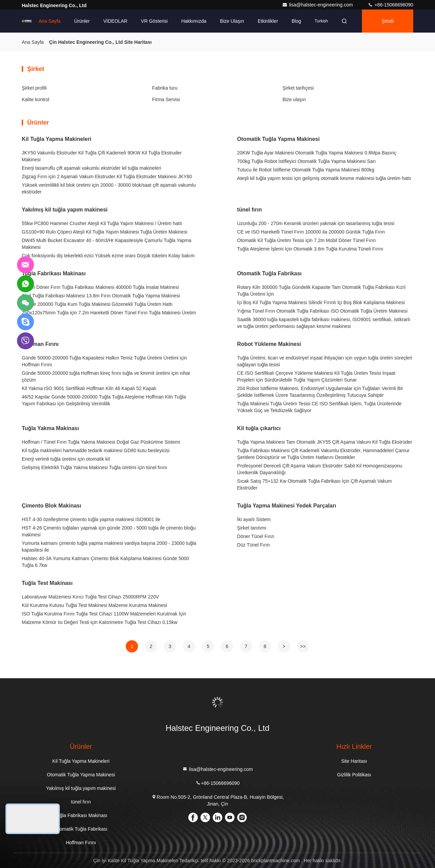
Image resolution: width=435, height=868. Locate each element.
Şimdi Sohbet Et (387, 25)
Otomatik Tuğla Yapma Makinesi (279, 139)
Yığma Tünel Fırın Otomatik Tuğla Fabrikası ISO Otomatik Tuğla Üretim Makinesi (323, 311)
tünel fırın (250, 210)
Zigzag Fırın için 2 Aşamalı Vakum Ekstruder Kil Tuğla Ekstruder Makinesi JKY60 (107, 177)
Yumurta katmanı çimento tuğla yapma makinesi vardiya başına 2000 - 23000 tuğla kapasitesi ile (109, 547)
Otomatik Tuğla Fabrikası (269, 273)
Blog (296, 21)
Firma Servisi (166, 99)
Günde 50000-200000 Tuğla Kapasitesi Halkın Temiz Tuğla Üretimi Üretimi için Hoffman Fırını (104, 361)
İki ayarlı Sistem (254, 519)
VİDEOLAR (115, 21)
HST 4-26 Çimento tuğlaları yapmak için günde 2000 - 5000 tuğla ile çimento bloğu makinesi (109, 531)
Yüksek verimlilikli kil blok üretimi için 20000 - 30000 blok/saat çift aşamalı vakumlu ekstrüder (109, 188)
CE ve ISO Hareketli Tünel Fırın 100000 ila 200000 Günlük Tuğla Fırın (311, 232)
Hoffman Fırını (40, 344)
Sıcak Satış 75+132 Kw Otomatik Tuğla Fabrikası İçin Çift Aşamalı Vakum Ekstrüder (315, 484)
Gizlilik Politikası (354, 775)
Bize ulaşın (232, 21)
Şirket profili (34, 88)
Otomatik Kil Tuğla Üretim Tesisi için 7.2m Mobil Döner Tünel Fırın (307, 240)
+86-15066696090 (390, 5)
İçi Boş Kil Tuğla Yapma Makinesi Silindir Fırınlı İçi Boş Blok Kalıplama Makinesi (321, 302)
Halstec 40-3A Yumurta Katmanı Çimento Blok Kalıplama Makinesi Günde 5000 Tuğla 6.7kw (105, 562)
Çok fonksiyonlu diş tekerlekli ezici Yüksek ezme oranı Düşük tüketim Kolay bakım (108, 256)
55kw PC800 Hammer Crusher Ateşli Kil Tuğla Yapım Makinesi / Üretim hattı (102, 223)
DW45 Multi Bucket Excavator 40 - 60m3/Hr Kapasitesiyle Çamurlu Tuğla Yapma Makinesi (107, 244)
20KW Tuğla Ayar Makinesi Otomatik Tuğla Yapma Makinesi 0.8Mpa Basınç (317, 153)
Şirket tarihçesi (298, 88)
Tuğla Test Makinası (47, 583)
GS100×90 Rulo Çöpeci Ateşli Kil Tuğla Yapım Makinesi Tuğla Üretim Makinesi (105, 232)
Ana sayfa (50, 21)
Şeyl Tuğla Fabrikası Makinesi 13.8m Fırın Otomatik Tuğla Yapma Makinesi (101, 296)
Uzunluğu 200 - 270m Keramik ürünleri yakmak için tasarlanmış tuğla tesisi (316, 223)
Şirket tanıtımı (252, 528)
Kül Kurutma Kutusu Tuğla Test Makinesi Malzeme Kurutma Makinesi (94, 605)
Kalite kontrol (36, 99)
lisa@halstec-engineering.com (318, 5)
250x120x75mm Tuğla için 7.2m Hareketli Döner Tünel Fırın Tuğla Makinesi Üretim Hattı (109, 316)
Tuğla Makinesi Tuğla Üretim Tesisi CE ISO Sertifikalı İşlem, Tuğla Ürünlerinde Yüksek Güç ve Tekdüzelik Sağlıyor (319, 407)
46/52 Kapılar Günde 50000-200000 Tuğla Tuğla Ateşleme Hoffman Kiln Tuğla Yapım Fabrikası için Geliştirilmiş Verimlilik (104, 400)
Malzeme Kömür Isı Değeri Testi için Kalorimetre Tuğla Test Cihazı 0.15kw (100, 622)
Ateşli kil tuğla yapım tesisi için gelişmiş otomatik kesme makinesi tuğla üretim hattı (324, 178)
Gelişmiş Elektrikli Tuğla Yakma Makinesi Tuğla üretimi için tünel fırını (94, 467)
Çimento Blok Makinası (51, 506)
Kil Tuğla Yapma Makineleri (57, 139)
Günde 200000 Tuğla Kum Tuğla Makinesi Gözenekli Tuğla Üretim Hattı (97, 304)
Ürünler (82, 21)
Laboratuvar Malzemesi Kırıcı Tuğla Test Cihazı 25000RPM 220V (90, 597)
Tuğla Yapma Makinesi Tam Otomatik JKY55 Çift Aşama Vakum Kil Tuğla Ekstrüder (325, 442)
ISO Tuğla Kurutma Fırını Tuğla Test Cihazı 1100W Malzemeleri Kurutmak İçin (104, 614)
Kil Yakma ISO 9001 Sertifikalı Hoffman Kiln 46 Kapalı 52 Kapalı (89, 388)
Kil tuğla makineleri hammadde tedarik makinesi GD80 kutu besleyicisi (96, 450)
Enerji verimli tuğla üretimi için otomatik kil (66, 459)
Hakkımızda (194, 21)
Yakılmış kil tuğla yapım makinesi (65, 210)
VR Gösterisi (154, 21)
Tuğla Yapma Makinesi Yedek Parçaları (287, 506)
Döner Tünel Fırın (256, 536)
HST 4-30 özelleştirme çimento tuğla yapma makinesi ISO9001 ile (91, 519)
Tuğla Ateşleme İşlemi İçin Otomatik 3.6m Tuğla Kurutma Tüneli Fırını (310, 249)
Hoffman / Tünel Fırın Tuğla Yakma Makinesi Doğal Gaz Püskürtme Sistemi (101, 442)
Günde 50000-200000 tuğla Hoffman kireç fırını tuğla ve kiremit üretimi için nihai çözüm (106, 376)
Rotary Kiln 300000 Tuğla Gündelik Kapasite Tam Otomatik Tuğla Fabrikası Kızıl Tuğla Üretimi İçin (321, 291)
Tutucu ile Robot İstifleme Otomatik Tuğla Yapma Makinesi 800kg (306, 170)
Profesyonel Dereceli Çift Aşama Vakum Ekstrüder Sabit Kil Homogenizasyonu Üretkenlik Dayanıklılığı (320, 469)
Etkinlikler (268, 21)
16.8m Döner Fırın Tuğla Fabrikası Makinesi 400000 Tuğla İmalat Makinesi (100, 287)
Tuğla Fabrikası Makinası (54, 273)
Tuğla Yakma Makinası (50, 428)
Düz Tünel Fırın (254, 545)
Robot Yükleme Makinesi (269, 344)
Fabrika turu (165, 88)
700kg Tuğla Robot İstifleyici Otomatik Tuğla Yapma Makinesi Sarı (307, 161)
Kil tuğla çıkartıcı (259, 428)
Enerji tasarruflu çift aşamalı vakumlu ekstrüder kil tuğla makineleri (91, 168)
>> (303, 646)
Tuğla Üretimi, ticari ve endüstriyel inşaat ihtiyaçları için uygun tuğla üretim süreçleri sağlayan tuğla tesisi (325, 361)
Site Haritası (354, 761)
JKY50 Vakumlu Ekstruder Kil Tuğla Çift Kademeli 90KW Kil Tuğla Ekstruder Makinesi (102, 156)
